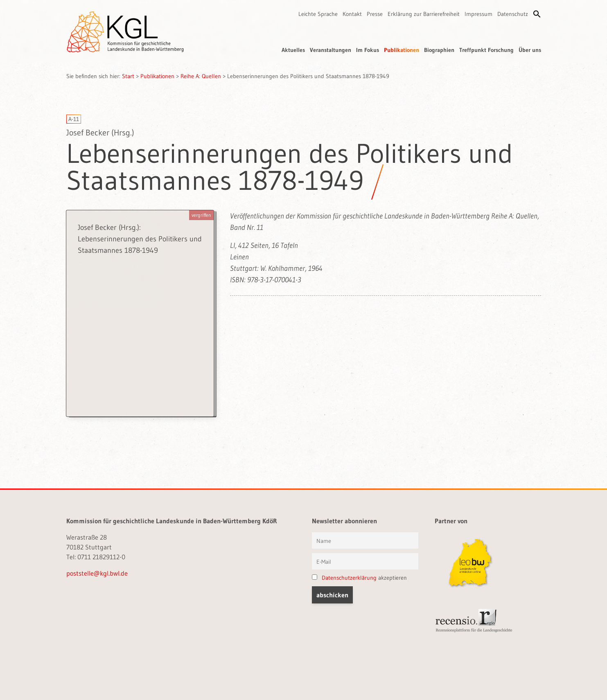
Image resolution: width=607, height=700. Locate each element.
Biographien (439, 50)
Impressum (478, 14)
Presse (375, 14)
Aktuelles (293, 50)
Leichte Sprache (318, 14)
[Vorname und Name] (365, 540)
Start (128, 76)
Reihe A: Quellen (201, 76)
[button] (537, 14)
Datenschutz (513, 14)
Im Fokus (368, 50)
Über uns (530, 50)
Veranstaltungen (331, 50)
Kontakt (352, 14)
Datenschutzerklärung (349, 578)
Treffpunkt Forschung (486, 50)
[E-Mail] (365, 561)
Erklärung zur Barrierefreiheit (424, 14)
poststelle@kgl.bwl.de (97, 573)
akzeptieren (359, 578)
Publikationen (402, 50)
